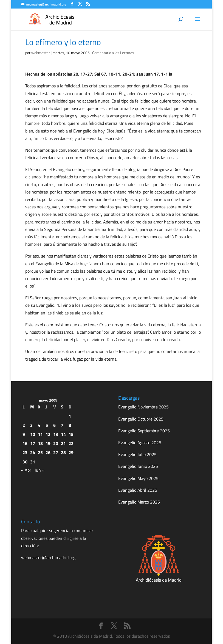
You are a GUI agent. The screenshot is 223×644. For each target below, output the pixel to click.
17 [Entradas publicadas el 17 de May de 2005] (33, 443)
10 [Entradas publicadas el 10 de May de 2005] (33, 434)
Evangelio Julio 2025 (137, 454)
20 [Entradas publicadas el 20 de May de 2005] (56, 443)
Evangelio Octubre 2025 (141, 419)
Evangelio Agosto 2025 (140, 443)
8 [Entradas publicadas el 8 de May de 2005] (70, 425)
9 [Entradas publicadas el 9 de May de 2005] (24, 434)
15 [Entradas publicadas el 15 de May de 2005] (71, 434)
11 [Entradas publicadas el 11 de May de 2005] (40, 434)
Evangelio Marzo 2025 (139, 502)
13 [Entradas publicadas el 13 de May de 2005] (56, 434)
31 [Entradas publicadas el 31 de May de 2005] (33, 462)
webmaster (41, 53)
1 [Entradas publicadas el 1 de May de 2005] (70, 416)
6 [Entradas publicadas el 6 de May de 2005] (54, 425)
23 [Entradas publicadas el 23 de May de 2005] (25, 452)
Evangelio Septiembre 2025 (144, 431)
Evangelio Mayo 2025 (138, 478)
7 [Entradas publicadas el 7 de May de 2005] (62, 425)
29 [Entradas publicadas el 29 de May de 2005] (71, 452)
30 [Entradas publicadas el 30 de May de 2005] (25, 462)
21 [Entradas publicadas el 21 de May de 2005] (63, 443)
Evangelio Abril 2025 (138, 490)
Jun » (39, 470)
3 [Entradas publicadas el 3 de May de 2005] (31, 425)
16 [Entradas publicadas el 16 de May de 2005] (25, 443)
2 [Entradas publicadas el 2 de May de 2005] (24, 425)
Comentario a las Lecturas (113, 53)
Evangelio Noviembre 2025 (143, 407)
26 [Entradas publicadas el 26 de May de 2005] (48, 452)
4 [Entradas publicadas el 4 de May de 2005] (39, 425)
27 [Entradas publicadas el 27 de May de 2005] (56, 452)
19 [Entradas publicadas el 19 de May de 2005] (48, 443)
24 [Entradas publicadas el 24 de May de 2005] (33, 452)
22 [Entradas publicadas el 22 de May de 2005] (71, 443)
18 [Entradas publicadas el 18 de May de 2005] (40, 443)
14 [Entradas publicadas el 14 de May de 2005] (63, 434)
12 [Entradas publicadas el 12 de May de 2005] (48, 434)
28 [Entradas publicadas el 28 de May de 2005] (63, 452)
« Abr (26, 470)
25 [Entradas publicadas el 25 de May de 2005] (40, 452)
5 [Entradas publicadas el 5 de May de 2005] (47, 425)
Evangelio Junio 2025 (138, 466)
